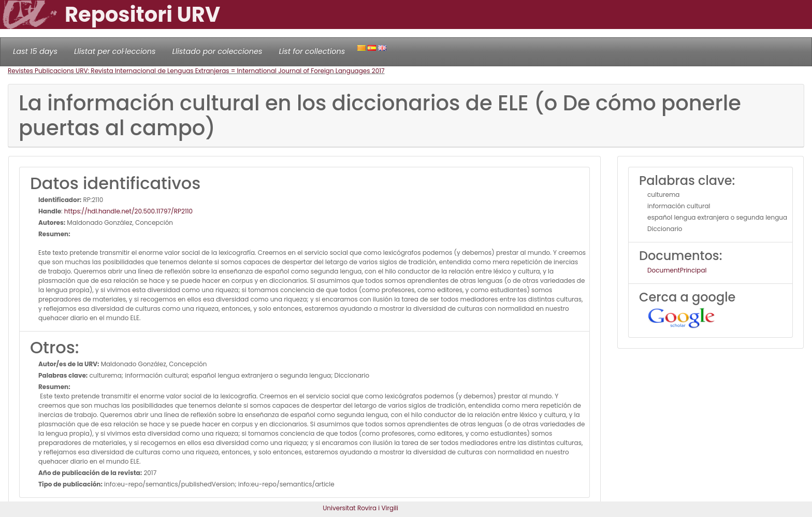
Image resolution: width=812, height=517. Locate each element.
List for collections (312, 51)
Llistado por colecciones (218, 51)
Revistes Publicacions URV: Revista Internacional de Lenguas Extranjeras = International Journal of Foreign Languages (190, 71)
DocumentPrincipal (677, 270)
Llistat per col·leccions (115, 51)
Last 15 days (35, 51)
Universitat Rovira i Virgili (360, 508)
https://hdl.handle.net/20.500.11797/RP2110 (128, 211)
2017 (378, 71)
